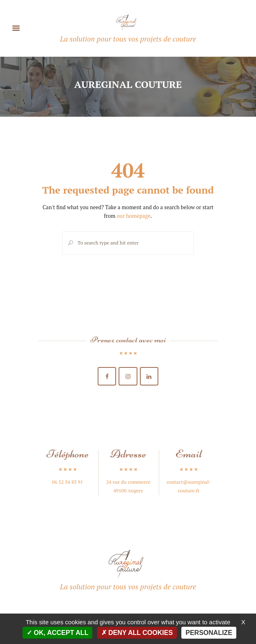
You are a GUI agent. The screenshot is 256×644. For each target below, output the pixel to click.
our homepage (134, 216)
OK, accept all (57, 633)
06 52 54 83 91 (68, 482)
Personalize (209, 633)
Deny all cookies (137, 633)
